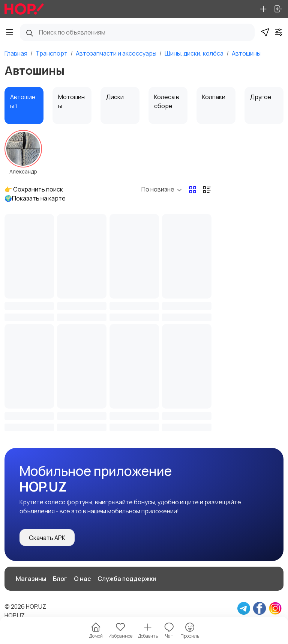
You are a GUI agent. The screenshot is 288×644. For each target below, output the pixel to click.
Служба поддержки (127, 579)
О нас (82, 579)
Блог (60, 579)
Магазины (31, 579)
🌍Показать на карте (35, 198)
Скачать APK (47, 538)
